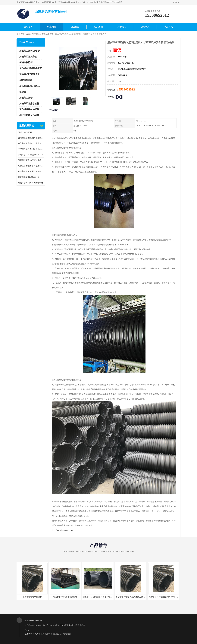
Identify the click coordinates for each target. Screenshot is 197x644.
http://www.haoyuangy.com (63, 530)
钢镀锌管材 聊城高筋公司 (29, 177)
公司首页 (28, 27)
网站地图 (67, 634)
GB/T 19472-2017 (25, 132)
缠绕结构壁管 (47, 34)
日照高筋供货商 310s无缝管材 (30, 183)
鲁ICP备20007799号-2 (51, 625)
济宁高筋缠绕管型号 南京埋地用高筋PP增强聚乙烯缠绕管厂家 (31, 143)
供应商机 (52, 27)
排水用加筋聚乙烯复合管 (31, 115)
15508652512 (126, 89)
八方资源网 (40, 634)
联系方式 (168, 27)
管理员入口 (58, 634)
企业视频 (75, 27)
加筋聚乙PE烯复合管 (30, 74)
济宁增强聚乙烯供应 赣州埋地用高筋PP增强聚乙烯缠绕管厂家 (31, 149)
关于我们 (122, 27)
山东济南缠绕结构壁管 (32, 597)
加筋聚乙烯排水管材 (29, 104)
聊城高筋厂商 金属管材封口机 (31, 155)
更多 (42, 126)
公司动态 (145, 27)
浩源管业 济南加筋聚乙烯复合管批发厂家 (133, 597)
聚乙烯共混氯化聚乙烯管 (31, 86)
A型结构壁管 (26, 80)
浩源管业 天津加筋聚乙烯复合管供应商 (99, 597)
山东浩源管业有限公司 (68, 625)
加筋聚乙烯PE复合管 (30, 51)
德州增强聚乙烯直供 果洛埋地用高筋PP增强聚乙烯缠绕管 (31, 138)
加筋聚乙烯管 (26, 98)
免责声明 (49, 634)
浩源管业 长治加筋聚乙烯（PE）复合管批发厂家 (169, 597)
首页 (28, 34)
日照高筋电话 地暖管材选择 (30, 160)
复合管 (23, 92)
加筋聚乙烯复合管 (28, 57)
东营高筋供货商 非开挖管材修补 (31, 166)
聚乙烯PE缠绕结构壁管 (31, 68)
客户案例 (98, 27)
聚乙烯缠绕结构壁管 (29, 109)
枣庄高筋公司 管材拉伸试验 (30, 171)
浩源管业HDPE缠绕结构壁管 (65, 597)
